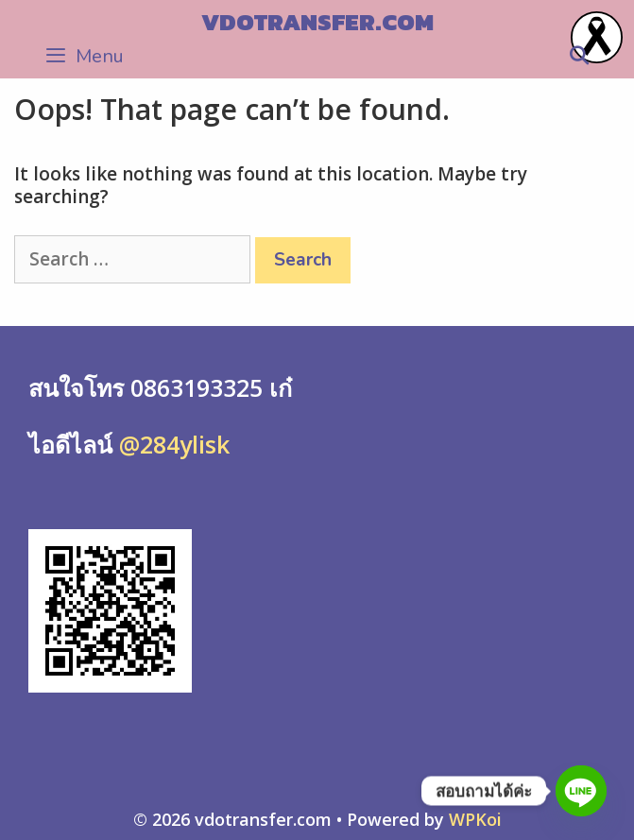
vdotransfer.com (317, 22)
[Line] (581, 791)
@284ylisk (171, 444)
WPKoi (475, 819)
